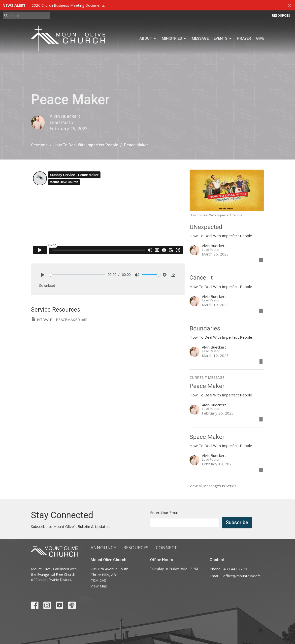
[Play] (42, 275)
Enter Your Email (164, 513)
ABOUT (148, 39)
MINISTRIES (174, 39)
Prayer (244, 38)
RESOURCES (281, 16)
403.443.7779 (235, 569)
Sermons (39, 145)
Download (47, 286)
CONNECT (166, 547)
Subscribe (237, 522)
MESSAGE (200, 38)
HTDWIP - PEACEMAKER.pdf (59, 319)
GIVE (260, 38)
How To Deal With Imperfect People (86, 145)
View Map (99, 586)
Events (223, 39)
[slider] (77, 275)
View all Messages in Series (213, 486)
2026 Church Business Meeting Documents (68, 5)
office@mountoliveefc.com (244, 576)
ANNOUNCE (103, 547)
